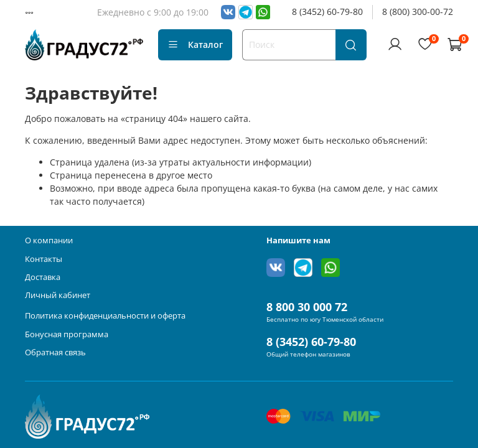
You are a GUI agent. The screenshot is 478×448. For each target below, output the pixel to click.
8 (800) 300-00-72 (418, 12)
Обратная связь (55, 352)
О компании (49, 240)
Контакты (44, 259)
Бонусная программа (67, 334)
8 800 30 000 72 (307, 307)
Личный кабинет (58, 295)
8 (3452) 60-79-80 (327, 12)
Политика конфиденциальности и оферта (105, 316)
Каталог (195, 44)
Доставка (43, 277)
